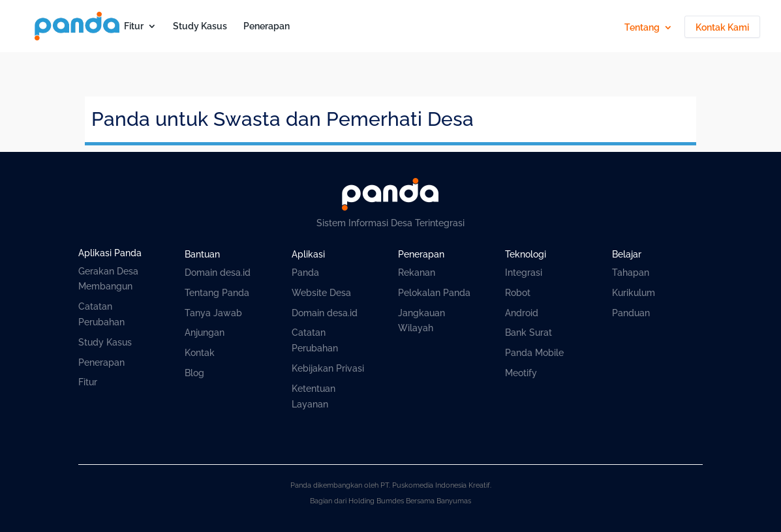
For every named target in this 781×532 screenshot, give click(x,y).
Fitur (134, 26)
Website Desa (321, 293)
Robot (518, 293)
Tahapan (631, 273)
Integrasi (524, 273)
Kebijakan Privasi (328, 368)
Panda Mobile (534, 353)
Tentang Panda (217, 293)
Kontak (200, 353)
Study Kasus (200, 26)
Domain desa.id (218, 273)
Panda (305, 273)
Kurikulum (634, 293)
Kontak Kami (722, 27)
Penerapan (267, 26)
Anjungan (205, 332)
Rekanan (417, 273)
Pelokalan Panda (434, 293)
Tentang (642, 27)
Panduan (631, 313)
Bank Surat (528, 332)
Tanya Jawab (213, 313)
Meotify (521, 373)
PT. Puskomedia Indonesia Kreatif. (436, 485)
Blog (194, 373)
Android (522, 313)
